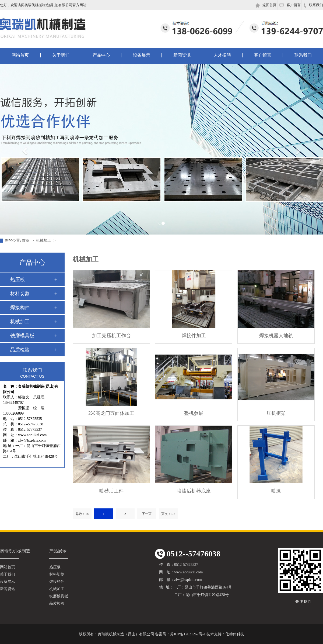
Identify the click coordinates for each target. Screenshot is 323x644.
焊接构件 (20, 308)
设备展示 (142, 55)
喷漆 (276, 491)
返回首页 (266, 5)
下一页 (147, 514)
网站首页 (20, 55)
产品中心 (101, 55)
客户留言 (290, 5)
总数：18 (82, 514)
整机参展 (194, 413)
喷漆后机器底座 (194, 491)
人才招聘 (222, 55)
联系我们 (313, 5)
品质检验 (20, 350)
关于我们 (61, 55)
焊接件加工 (194, 336)
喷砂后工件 (111, 491)
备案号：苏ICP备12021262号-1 (180, 634)
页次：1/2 (168, 514)
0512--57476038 (188, 554)
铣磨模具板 (22, 336)
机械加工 (44, 241)
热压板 (17, 280)
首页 (26, 241)
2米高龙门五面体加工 (111, 413)
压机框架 (276, 413)
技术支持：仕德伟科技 (225, 634)
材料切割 (20, 294)
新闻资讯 (182, 55)
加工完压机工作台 (111, 336)
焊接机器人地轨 (276, 336)
